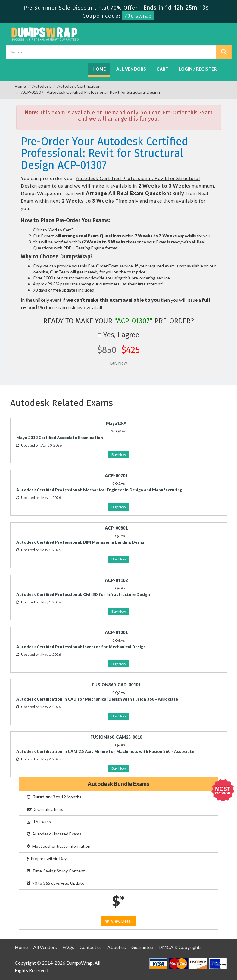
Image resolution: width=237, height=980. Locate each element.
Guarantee (142, 947)
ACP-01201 (116, 632)
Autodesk (42, 86)
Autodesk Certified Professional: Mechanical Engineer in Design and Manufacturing (99, 490)
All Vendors (131, 69)
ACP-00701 (116, 476)
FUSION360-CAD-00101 (116, 685)
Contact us (91, 947)
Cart (162, 69)
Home (99, 69)
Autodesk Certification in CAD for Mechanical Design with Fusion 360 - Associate (97, 699)
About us (117, 947)
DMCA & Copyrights (180, 947)
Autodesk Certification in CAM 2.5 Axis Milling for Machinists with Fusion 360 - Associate (105, 751)
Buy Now (119, 455)
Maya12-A (116, 423)
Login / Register (198, 69)
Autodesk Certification (79, 86)
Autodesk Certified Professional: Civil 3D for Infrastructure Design (83, 594)
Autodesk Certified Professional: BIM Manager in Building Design (81, 542)
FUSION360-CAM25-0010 (116, 737)
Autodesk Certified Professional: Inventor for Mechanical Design (81, 647)
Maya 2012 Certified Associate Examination (60, 438)
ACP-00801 (116, 528)
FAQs (68, 947)
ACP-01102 (116, 580)
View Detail (119, 921)
